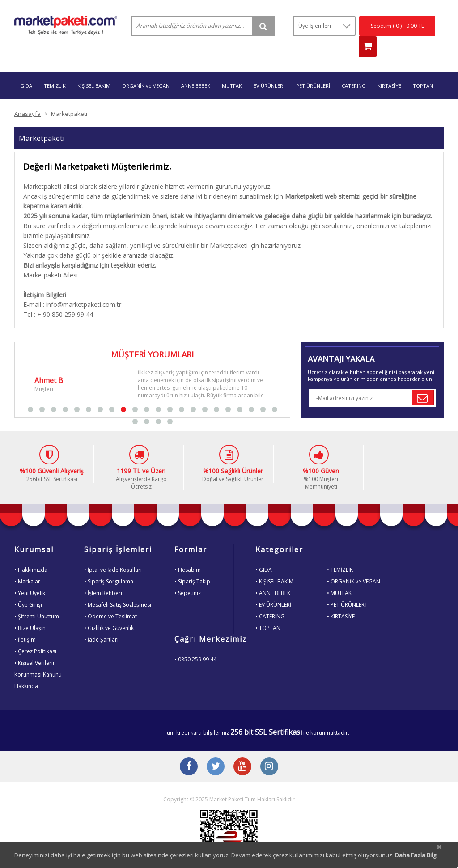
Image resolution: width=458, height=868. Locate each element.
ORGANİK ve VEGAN (146, 68)
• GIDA (264, 552)
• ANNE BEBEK (273, 576)
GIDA (26, 68)
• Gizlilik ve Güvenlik (109, 611)
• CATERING (270, 599)
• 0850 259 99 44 (195, 642)
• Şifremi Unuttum (37, 599)
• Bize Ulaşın (30, 611)
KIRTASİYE (389, 68)
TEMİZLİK (55, 68)
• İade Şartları (101, 622)
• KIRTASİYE (341, 599)
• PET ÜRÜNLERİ (346, 587)
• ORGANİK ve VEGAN (354, 564)
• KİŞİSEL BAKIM (274, 564)
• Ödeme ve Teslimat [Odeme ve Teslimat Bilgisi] (110, 599)
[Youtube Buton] (242, 750)
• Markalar (27, 564)
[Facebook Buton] (189, 750)
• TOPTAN (268, 611)
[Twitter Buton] (216, 750)
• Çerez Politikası (35, 634)
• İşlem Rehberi (103, 576)
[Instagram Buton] (269, 750)
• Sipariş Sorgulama (109, 564)
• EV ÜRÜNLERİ (273, 587)
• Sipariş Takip (192, 564)
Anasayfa (28, 96)
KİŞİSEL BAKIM (94, 68)
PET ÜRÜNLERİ (313, 68)
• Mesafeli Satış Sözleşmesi (118, 587)
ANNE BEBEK (196, 68)
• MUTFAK (339, 576)
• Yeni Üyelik (30, 576)
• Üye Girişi (28, 587)
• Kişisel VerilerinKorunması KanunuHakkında (38, 657)
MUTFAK (232, 68)
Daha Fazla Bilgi (416, 855)
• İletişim (25, 622)
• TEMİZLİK (340, 552)
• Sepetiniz (188, 576)
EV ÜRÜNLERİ (269, 68)
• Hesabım (188, 552)
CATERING (354, 68)
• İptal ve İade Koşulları (113, 552)
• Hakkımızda (31, 552)
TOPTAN (423, 68)
